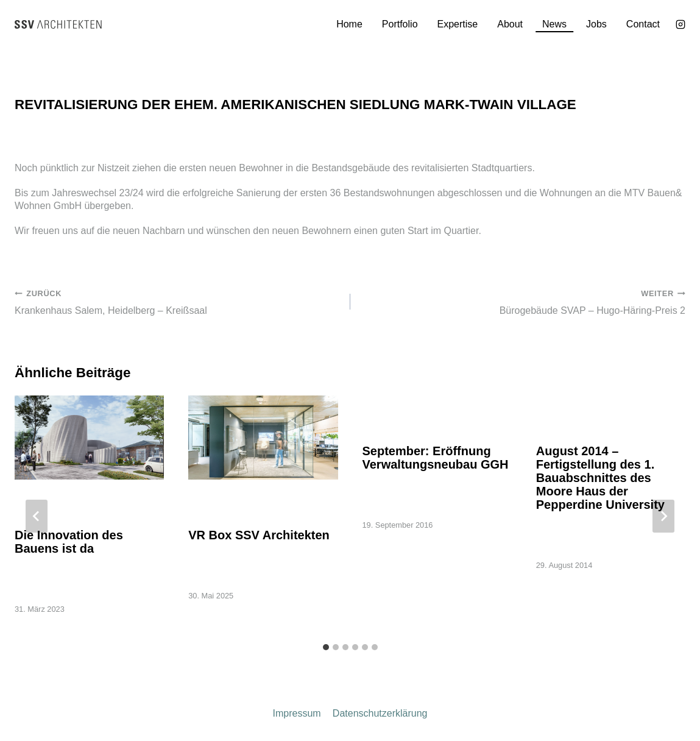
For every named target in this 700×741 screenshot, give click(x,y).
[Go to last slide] (37, 516)
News (554, 24)
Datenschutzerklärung (380, 713)
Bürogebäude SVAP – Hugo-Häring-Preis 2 (523, 301)
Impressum (297, 713)
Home (349, 24)
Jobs (596, 24)
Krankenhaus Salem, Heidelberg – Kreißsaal (178, 301)
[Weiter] (663, 516)
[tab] (326, 647)
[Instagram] (681, 24)
